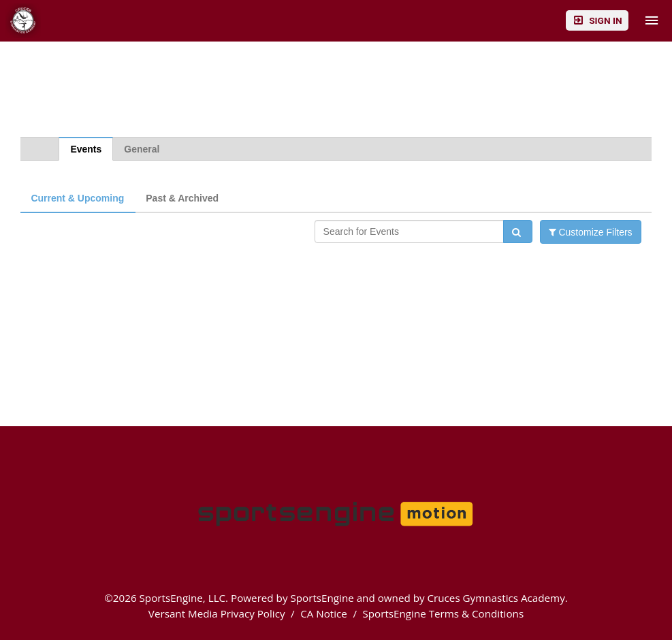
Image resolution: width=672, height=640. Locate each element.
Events (86, 149)
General (142, 149)
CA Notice (324, 613)
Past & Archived (182, 198)
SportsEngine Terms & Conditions (443, 613)
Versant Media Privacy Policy (217, 613)
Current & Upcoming (77, 198)
